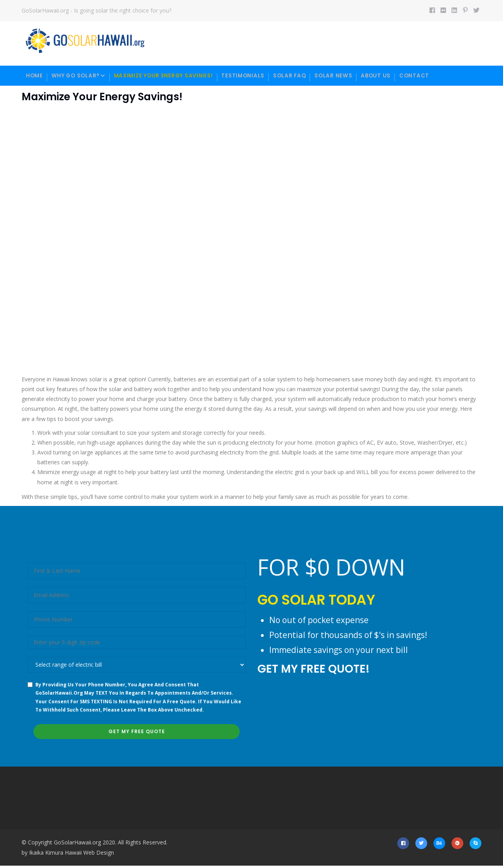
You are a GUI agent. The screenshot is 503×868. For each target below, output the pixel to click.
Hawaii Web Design (89, 854)
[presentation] (317, 710)
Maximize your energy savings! (173, 76)
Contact (441, 76)
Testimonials (257, 76)
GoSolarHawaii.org (77, 844)
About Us (399, 76)
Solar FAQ (307, 76)
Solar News (354, 76)
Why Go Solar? (84, 76)
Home (36, 76)
